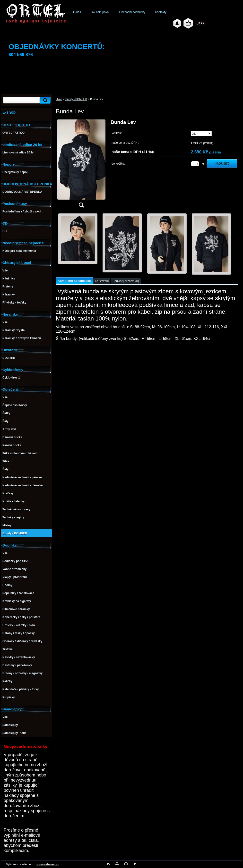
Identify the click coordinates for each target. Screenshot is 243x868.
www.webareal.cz (48, 864)
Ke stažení (102, 281)
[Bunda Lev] (81, 165)
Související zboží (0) (126, 281)
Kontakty (161, 12)
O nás (77, 12)
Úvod (59, 99)
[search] (44, 100)
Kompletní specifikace (74, 281)
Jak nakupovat (100, 12)
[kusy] (195, 164)
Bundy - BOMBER (76, 99)
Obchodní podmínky (132, 12)
